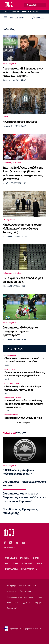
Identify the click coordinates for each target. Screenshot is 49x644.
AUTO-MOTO (27, 563)
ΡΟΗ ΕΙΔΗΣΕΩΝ (17, 18)
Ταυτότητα (12, 591)
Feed (40, 597)
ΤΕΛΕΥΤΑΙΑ (14, 349)
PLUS (39, 563)
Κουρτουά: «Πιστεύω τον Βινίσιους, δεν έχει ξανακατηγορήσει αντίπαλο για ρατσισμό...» (24, 404)
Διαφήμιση (38, 603)
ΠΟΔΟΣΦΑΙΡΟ (10, 558)
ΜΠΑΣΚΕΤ (25, 558)
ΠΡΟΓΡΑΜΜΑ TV (29, 569)
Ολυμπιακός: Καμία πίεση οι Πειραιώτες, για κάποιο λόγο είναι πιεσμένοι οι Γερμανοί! (24, 497)
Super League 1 (9, 323)
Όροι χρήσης (26, 591)
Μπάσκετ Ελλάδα (11, 415)
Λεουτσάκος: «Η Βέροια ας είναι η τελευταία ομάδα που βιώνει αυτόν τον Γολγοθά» (24, 72)
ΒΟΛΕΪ (36, 558)
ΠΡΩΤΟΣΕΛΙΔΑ (11, 569)
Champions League (12, 383)
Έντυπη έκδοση (14, 608)
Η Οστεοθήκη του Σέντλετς (20, 122)
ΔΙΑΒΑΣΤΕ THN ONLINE (21, 11)
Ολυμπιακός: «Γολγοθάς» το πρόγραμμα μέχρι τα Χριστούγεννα (20, 331)
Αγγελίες (26, 603)
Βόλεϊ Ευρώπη (10, 355)
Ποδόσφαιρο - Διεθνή (12, 163)
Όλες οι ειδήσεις (24, 423)
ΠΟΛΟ (7, 563)
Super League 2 (9, 64)
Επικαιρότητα (9, 220)
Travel (5, 117)
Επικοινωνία (12, 603)
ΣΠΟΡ (15, 563)
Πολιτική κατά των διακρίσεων (20, 597)
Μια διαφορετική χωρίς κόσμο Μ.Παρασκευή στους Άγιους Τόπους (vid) (22, 228)
